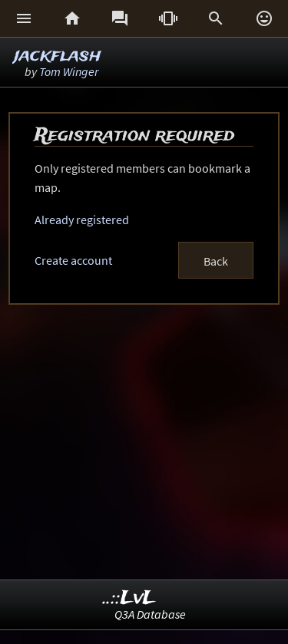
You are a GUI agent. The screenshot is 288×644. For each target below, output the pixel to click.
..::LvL (129, 598)
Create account (73, 260)
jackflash (58, 56)
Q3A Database (150, 614)
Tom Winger (69, 71)
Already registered (82, 220)
